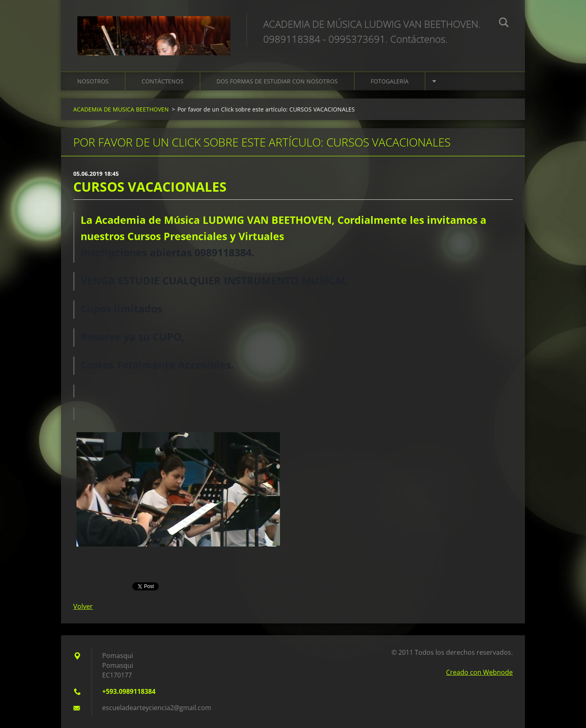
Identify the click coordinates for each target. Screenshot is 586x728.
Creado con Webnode (479, 672)
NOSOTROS (93, 81)
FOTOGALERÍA (390, 81)
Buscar (504, 24)
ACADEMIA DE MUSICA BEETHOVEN (121, 109)
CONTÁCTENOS (163, 81)
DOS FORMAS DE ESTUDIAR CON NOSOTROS (277, 81)
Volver (83, 606)
